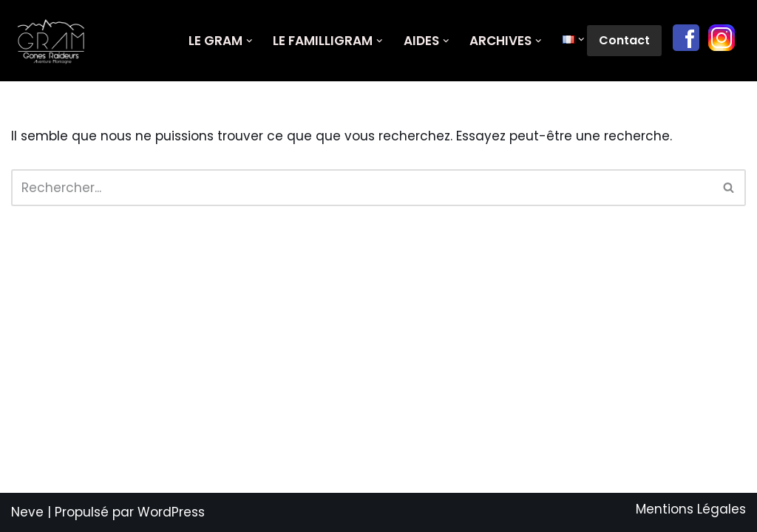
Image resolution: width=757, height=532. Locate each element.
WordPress (171, 512)
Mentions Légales (691, 509)
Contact (624, 40)
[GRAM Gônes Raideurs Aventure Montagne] (55, 41)
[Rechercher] (362, 188)
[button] (249, 41)
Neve (27, 512)
